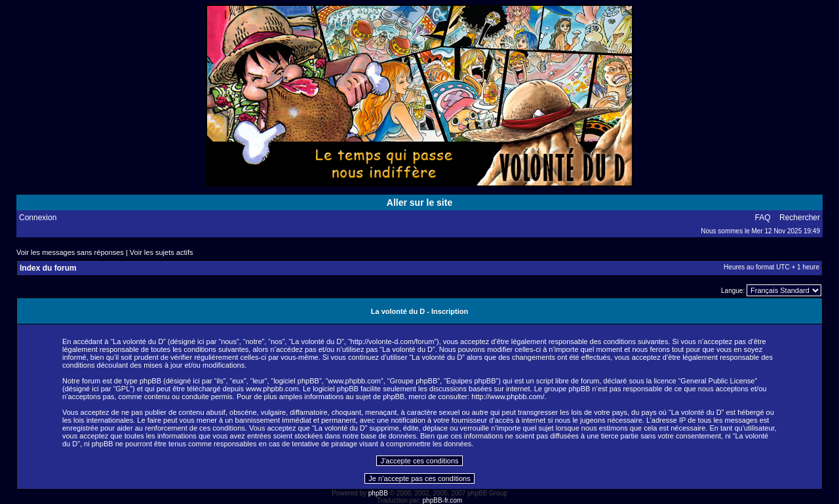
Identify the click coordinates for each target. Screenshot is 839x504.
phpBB (378, 493)
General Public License (717, 381)
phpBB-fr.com (443, 500)
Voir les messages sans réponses (70, 252)
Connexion (38, 218)
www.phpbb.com (272, 389)
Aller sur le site (419, 203)
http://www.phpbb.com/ (508, 397)
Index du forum (48, 268)
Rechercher (800, 218)
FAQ (763, 218)
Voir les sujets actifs (162, 252)
